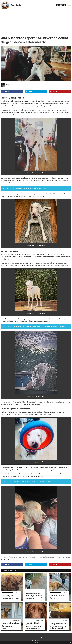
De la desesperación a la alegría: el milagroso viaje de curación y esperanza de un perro (38, 327)
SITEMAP (44, 637)
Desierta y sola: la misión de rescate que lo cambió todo (29, 188)
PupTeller (17, 5)
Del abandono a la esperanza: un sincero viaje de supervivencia (31, 482)
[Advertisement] (36, 24)
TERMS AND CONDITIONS (26, 637)
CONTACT (50, 637)
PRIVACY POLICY (37, 637)
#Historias (61, 5)
